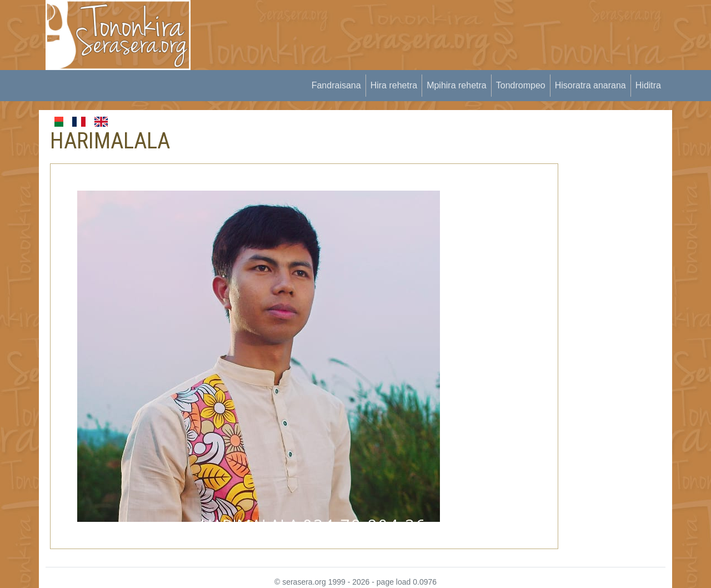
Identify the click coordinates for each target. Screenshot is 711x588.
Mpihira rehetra (457, 85)
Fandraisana (336, 85)
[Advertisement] (406, 25)
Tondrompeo (521, 85)
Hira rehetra (394, 85)
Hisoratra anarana (590, 85)
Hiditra (648, 85)
